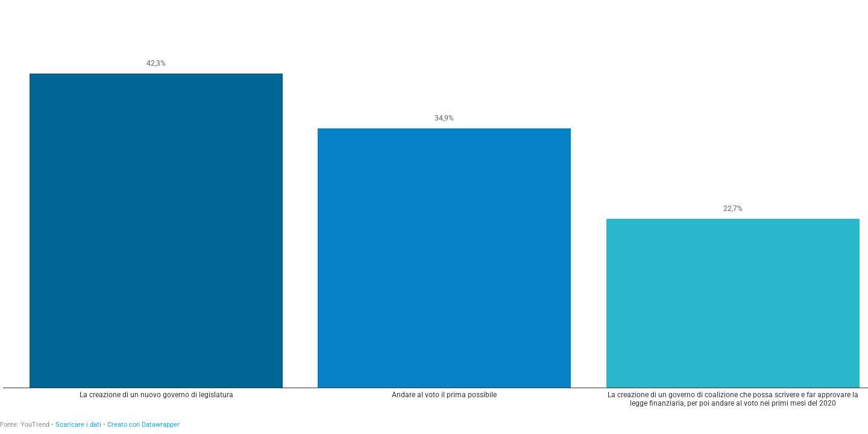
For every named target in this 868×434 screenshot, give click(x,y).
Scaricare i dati (78, 425)
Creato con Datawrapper (143, 425)
